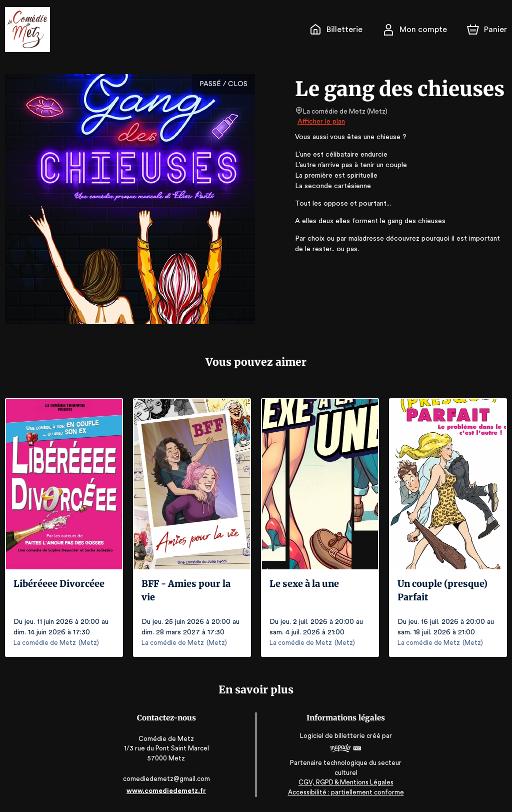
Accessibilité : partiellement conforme (345, 792)
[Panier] (487, 30)
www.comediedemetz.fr (167, 791)
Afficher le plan (320, 122)
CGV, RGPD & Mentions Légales (344, 782)
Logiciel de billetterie (332, 736)
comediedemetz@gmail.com (167, 779)
